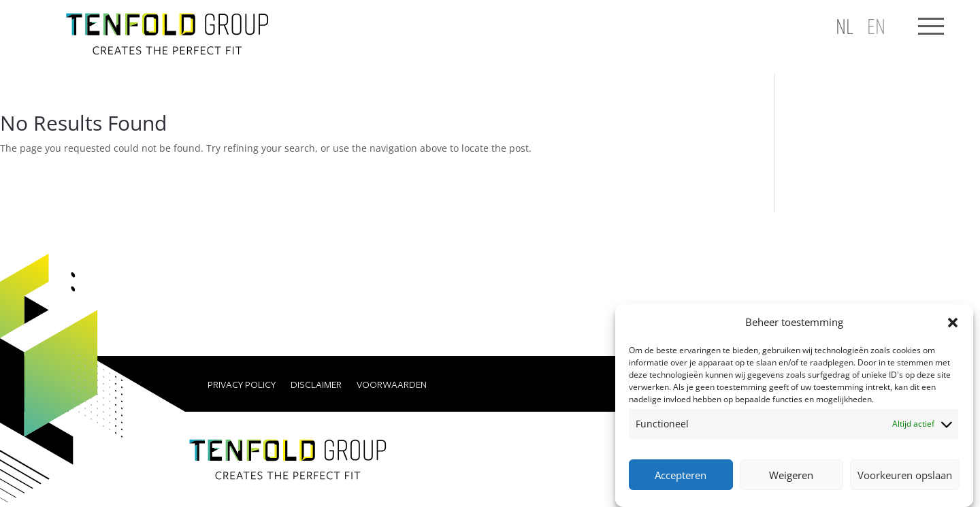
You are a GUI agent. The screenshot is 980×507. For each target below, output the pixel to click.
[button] (953, 323)
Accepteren (681, 475)
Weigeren (791, 475)
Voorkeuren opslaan (905, 475)
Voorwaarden (392, 385)
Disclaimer (316, 385)
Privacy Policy (242, 385)
